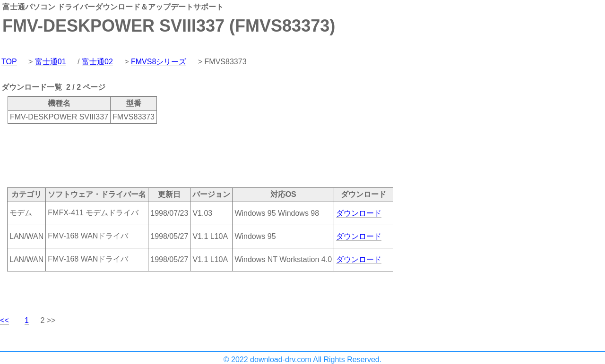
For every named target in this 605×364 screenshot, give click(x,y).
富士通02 (97, 62)
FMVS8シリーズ (159, 62)
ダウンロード (359, 213)
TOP (9, 62)
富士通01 (51, 62)
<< (4, 320)
